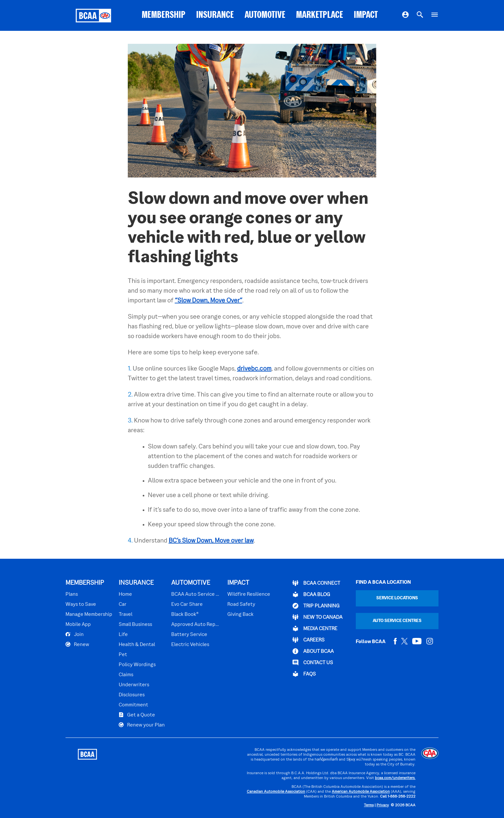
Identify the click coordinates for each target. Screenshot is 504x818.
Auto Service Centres (397, 621)
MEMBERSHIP (164, 15)
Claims (126, 675)
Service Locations (397, 598)
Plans (72, 594)
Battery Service (189, 635)
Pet (123, 655)
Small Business (135, 625)
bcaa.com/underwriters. (395, 778)
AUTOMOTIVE (265, 15)
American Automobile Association (361, 792)
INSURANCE (215, 15)
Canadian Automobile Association (276, 792)
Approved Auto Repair (196, 625)
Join (75, 634)
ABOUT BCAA (313, 651)
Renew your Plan (142, 725)
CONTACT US (313, 663)
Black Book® (185, 615)
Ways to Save (81, 604)
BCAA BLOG (311, 594)
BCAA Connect (316, 583)
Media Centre (315, 629)
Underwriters (134, 685)
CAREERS (309, 640)
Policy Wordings (137, 665)
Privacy (383, 806)
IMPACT (366, 15)
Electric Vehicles (190, 645)
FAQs (304, 674)
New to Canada (318, 617)
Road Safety (241, 604)
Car (123, 604)
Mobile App (78, 625)
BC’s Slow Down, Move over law (211, 541)
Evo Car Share (187, 604)
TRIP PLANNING (316, 606)
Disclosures (132, 695)
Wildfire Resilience (249, 594)
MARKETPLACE (320, 15)
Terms (369, 806)
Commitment (133, 705)
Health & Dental (137, 645)
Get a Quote (137, 715)
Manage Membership (89, 615)
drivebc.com (254, 369)
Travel (126, 615)
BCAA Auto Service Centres (196, 594)
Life (123, 635)
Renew (77, 644)
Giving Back (240, 615)
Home (125, 594)
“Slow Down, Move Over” (209, 301)
